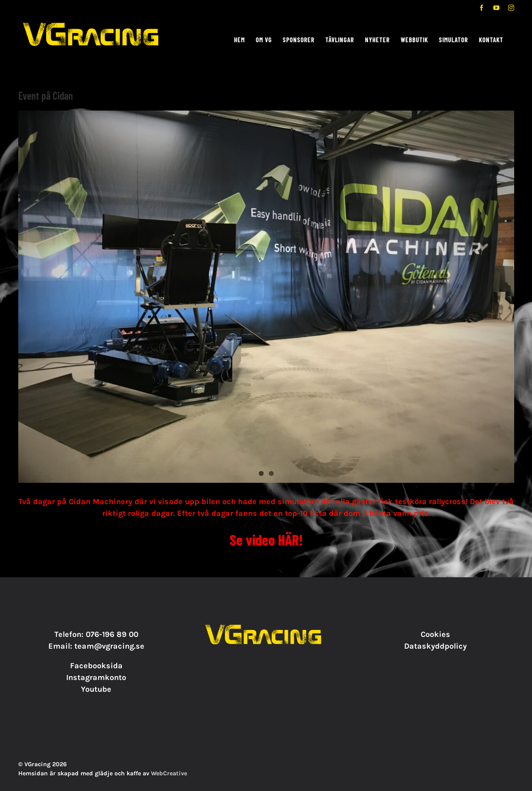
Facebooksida (96, 666)
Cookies (435, 634)
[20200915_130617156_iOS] (266, 297)
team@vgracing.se (109, 646)
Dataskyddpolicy (435, 646)
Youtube (96, 689)
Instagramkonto (96, 677)
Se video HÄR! (266, 540)
